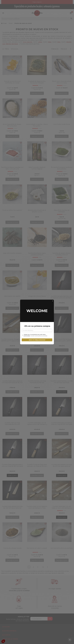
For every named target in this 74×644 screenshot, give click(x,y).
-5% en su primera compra (37, 326)
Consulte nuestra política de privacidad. (39, 336)
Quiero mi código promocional (37, 340)
